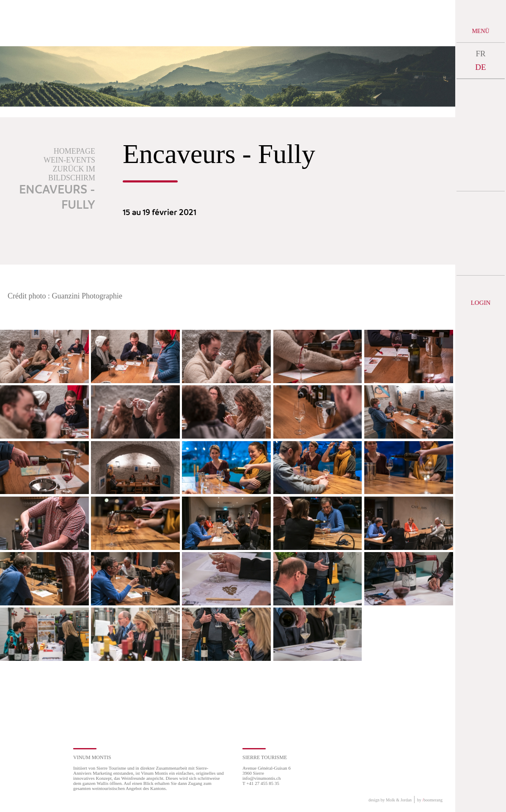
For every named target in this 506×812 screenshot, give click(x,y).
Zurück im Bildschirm (72, 173)
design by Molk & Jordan (390, 800)
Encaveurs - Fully (57, 198)
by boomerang (430, 800)
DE (480, 67)
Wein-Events (69, 160)
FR (480, 54)
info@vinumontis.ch (262, 778)
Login (481, 303)
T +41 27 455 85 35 (261, 783)
